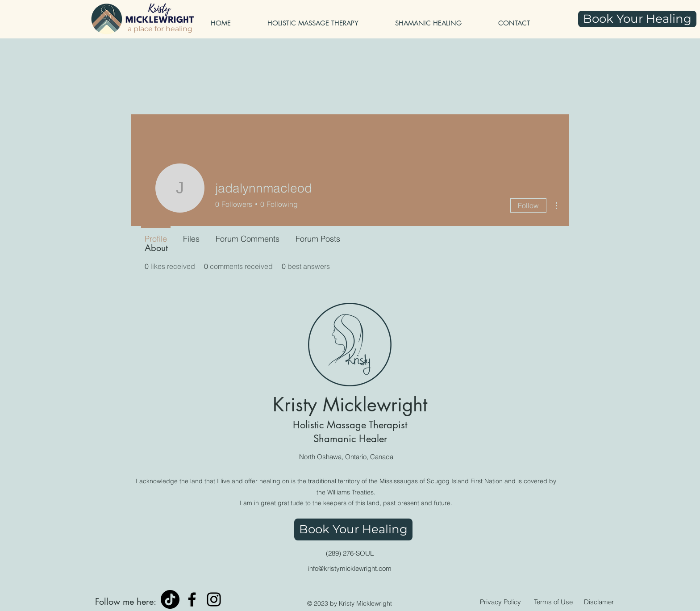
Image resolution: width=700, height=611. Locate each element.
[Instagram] (214, 599)
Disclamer (599, 602)
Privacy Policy (500, 602)
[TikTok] (170, 599)
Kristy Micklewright (350, 405)
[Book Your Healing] (637, 19)
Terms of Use (553, 602)
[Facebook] (192, 599)
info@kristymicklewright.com (350, 568)
